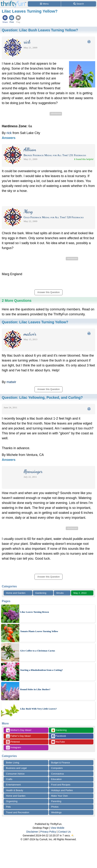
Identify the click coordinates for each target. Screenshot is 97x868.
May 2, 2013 (80, 593)
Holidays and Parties (62, 790)
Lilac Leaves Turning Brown (35, 612)
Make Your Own (60, 796)
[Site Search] (79, 4)
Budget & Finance (61, 763)
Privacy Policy (48, 832)
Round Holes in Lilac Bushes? (35, 689)
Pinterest (13, 742)
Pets (8, 807)
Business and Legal (16, 768)
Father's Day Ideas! (18, 736)
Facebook (59, 736)
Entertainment (13, 785)
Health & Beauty (15, 790)
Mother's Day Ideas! (19, 730)
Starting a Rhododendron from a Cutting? (42, 670)
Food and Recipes (61, 785)
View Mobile (57, 828)
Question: (40, 30)
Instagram (13, 748)
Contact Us (64, 832)
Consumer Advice (15, 774)
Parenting (56, 801)
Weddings (56, 812)
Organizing (12, 801)
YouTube (58, 742)
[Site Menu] (44, 4)
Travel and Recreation (18, 812)
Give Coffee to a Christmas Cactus (38, 651)
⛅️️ (73, 836)
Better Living (13, 763)
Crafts (9, 779)
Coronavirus (58, 774)
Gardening (41, 593)
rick (9, 133)
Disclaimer (32, 832)
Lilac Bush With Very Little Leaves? (38, 709)
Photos (55, 807)
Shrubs (60, 593)
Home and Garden (16, 593)
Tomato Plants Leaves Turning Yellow (39, 631)
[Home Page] (13, 2)
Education (56, 779)
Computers (57, 768)
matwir (11, 382)
